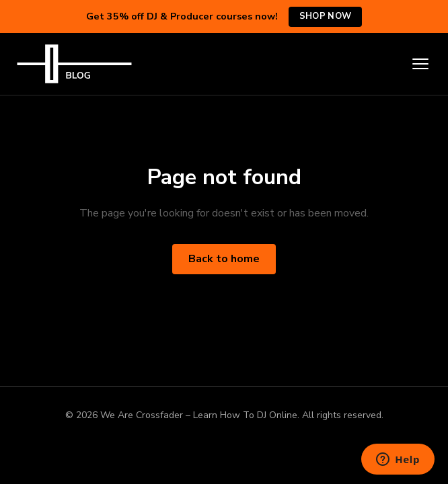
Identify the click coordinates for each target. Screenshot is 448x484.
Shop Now (325, 16)
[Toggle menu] (420, 64)
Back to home (224, 259)
